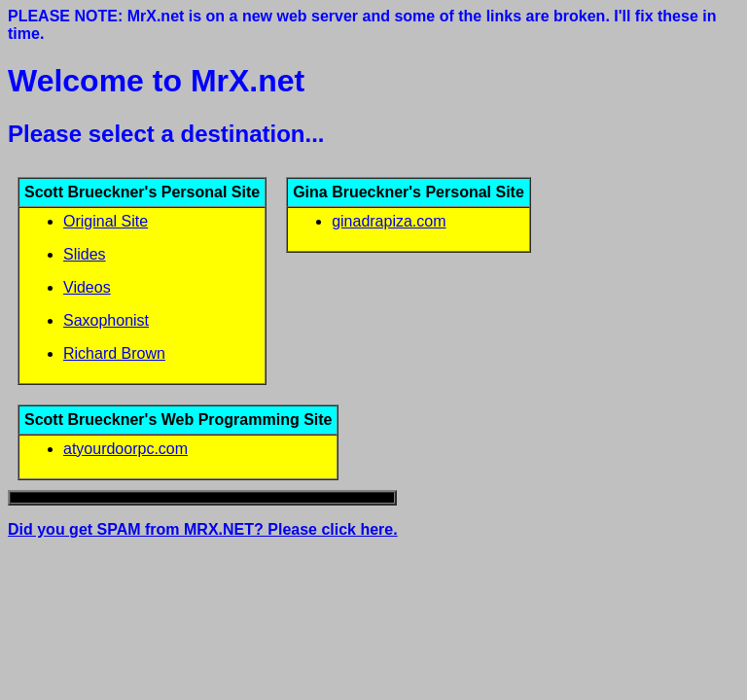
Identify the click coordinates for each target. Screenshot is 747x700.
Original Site (106, 221)
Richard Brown (114, 353)
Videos (87, 287)
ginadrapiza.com (389, 221)
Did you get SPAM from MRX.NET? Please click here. (203, 529)
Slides (85, 254)
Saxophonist (106, 320)
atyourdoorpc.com (125, 449)
